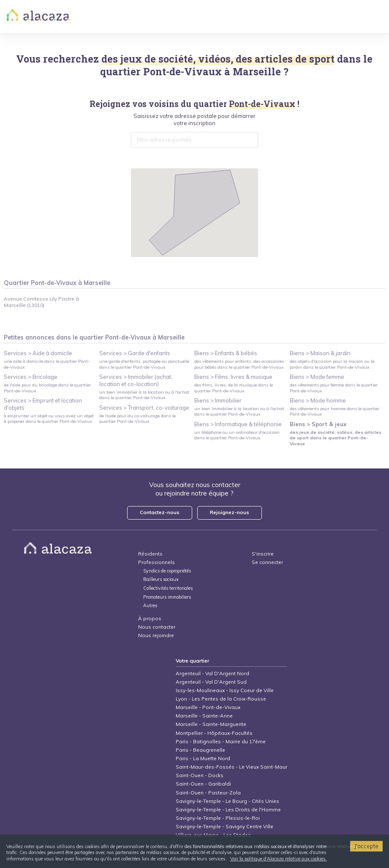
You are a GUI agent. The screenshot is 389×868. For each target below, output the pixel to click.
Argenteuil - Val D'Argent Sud (211, 682)
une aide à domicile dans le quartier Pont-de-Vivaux (47, 364)
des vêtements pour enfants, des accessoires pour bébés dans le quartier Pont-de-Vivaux (239, 364)
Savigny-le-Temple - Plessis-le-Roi (218, 818)
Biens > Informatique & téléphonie (238, 424)
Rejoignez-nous (230, 512)
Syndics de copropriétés (167, 571)
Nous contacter (157, 627)
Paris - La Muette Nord (203, 758)
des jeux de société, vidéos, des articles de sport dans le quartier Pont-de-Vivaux (336, 438)
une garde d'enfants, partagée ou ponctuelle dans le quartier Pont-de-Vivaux (144, 364)
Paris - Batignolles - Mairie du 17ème (221, 741)
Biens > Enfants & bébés (226, 353)
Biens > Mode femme (317, 377)
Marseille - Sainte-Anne (204, 716)
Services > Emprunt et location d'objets (43, 404)
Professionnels (156, 562)
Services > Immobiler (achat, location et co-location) (136, 380)
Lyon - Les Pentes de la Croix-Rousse (221, 699)
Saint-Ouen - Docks (200, 775)
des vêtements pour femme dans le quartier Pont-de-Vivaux (334, 388)
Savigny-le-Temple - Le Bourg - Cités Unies (227, 801)
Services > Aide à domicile (38, 353)
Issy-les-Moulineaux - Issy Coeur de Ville (225, 690)
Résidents (150, 554)
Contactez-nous (160, 512)
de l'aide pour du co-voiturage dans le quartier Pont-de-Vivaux (137, 419)
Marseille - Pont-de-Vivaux (208, 707)
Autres (150, 606)
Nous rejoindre (156, 635)
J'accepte (366, 846)
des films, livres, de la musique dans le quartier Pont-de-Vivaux (234, 388)
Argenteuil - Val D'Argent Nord (212, 673)
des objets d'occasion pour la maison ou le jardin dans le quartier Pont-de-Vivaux (332, 364)
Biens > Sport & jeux (318, 424)
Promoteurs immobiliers (167, 597)
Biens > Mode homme (318, 400)
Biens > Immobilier (218, 400)
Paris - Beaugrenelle (200, 750)
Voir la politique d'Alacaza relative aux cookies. (279, 859)
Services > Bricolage (31, 377)
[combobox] (194, 140)
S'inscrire (263, 554)
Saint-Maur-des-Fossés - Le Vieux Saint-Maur (231, 767)
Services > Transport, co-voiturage (144, 408)
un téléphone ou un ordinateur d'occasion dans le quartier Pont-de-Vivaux (237, 435)
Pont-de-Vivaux (182, 71)
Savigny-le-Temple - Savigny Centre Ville (224, 826)
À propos (150, 618)
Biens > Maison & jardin (320, 353)
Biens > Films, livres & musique (233, 377)
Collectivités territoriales (168, 588)
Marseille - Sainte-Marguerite (211, 724)
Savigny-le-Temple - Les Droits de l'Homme (228, 809)
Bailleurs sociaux (162, 579)
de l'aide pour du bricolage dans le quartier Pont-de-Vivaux (47, 388)
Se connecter (267, 562)
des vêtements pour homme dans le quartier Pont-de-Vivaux (335, 411)
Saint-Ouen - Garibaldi (203, 784)
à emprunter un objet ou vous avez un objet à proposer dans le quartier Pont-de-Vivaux (49, 419)
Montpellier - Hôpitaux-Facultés (214, 733)
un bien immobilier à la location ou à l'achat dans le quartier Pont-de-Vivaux (144, 395)
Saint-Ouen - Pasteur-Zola (208, 793)
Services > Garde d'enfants (135, 353)
